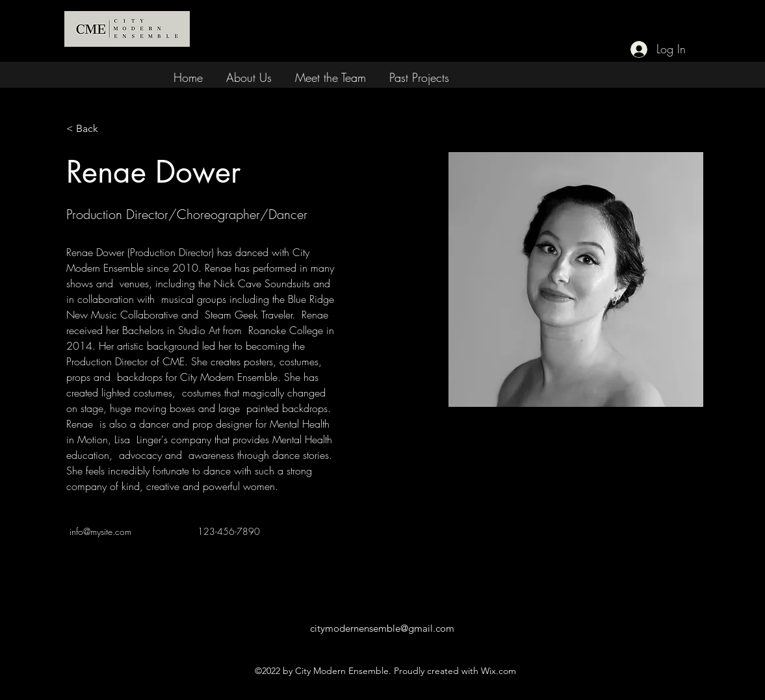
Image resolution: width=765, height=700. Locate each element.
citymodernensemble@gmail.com (382, 628)
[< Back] (92, 129)
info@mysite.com (100, 531)
